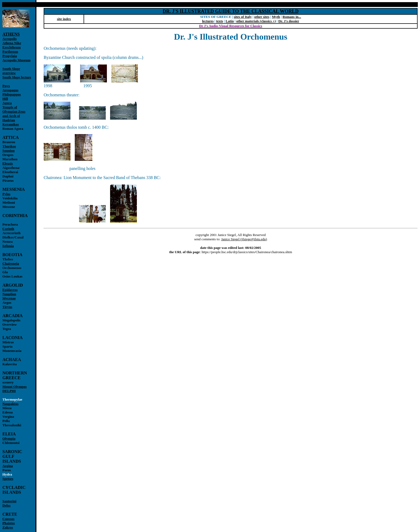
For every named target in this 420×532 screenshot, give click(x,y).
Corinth (8, 229)
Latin (230, 21)
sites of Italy (243, 17)
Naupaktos (10, 404)
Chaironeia (11, 263)
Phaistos (9, 523)
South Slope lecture (17, 77)
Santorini (9, 501)
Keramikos (11, 124)
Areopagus (10, 90)
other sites (262, 17)
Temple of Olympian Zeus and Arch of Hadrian (14, 114)
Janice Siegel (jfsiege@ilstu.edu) (244, 239)
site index (64, 19)
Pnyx (6, 86)
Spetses (8, 479)
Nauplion (9, 294)
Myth (276, 17)
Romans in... (292, 17)
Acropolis (10, 39)
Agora (7, 103)
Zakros (8, 527)
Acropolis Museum (16, 60)
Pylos (6, 194)
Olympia (9, 438)
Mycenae (9, 298)
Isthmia (8, 246)
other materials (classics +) (256, 21)
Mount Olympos (15, 387)
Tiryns (7, 307)
